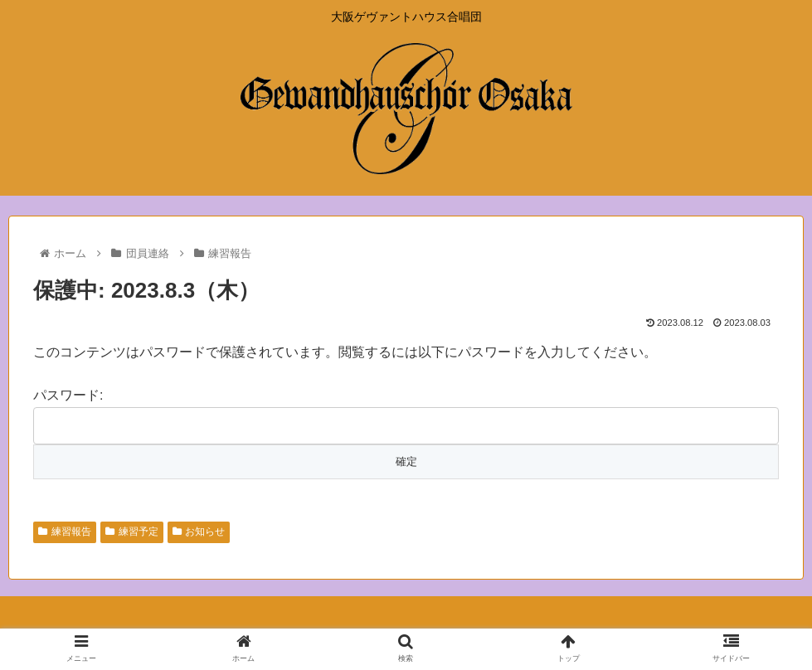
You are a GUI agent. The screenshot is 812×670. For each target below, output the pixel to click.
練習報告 (65, 532)
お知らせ (199, 532)
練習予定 (132, 532)
